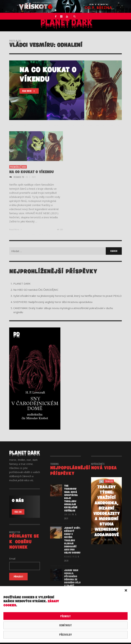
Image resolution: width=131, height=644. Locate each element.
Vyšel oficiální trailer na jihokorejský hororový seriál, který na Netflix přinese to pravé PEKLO (67, 296)
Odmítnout (65, 625)
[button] (126, 590)
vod (24, 171)
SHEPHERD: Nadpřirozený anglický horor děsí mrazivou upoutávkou (53, 302)
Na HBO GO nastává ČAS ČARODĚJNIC (36, 290)
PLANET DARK (22, 284)
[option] (65, 90)
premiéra (15, 171)
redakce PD (19, 181)
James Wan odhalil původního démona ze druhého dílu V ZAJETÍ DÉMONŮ (72, 584)
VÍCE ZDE (18, 512)
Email (12, 559)
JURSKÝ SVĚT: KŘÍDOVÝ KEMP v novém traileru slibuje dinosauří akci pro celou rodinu (72, 545)
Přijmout (65, 616)
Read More (16, 233)
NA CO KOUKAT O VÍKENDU (31, 176)
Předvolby (65, 634)
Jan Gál (68, 518)
